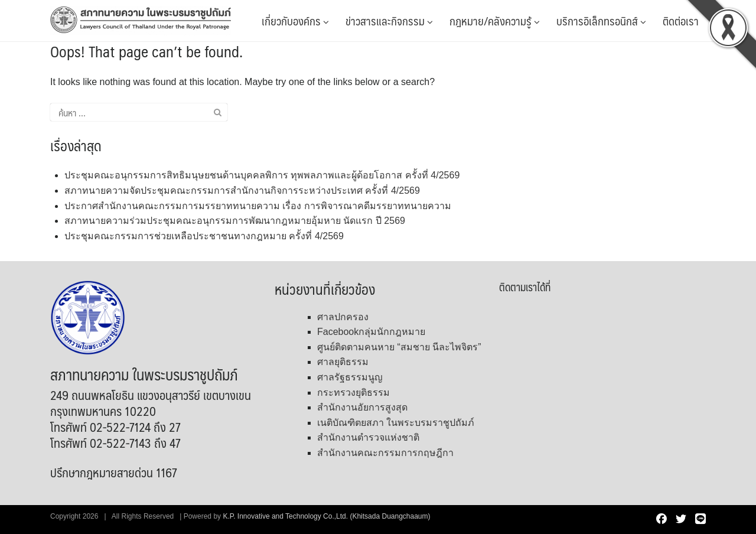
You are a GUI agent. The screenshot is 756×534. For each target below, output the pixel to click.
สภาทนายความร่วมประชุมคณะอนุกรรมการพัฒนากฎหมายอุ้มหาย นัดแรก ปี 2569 (235, 221)
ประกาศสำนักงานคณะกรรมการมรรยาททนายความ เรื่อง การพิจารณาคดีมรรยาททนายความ (258, 206)
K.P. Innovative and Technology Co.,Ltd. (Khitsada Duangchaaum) (326, 516)
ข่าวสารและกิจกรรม (389, 21)
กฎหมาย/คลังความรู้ (495, 21)
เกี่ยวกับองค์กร (295, 21)
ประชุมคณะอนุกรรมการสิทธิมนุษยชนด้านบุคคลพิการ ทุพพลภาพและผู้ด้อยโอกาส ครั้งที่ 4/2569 (262, 175)
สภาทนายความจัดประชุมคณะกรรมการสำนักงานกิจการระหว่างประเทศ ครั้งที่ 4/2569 (242, 191)
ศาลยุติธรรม (343, 362)
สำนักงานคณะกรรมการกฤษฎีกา (385, 453)
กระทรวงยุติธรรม (353, 393)
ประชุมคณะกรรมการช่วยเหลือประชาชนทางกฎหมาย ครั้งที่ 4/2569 (204, 236)
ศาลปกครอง (343, 317)
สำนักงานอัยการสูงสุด (362, 407)
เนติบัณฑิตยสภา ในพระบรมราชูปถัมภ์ (396, 423)
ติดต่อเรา (681, 21)
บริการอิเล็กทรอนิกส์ (601, 21)
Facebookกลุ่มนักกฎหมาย (371, 332)
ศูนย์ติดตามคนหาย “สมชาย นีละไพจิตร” (399, 347)
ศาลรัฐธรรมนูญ (350, 377)
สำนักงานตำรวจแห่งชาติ (368, 437)
